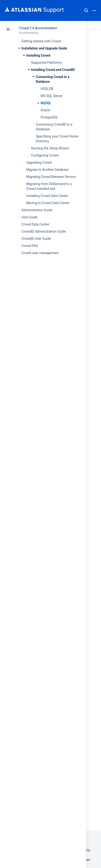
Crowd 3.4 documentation (38, 28)
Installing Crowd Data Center (47, 196)
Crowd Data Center (35, 224)
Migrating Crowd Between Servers (51, 177)
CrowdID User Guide (36, 239)
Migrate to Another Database (47, 170)
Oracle (45, 110)
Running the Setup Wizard (50, 148)
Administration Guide (37, 210)
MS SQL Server (52, 96)
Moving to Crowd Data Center (48, 203)
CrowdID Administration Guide (44, 231)
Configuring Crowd (45, 155)
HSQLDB (47, 89)
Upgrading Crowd (39, 162)
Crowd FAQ (30, 246)
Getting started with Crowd (41, 41)
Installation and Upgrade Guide (44, 48)
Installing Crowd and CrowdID (53, 70)
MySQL (46, 103)
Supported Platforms (46, 63)
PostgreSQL (49, 117)
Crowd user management (40, 253)
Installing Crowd (38, 55)
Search (86, 10)
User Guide (29, 217)
